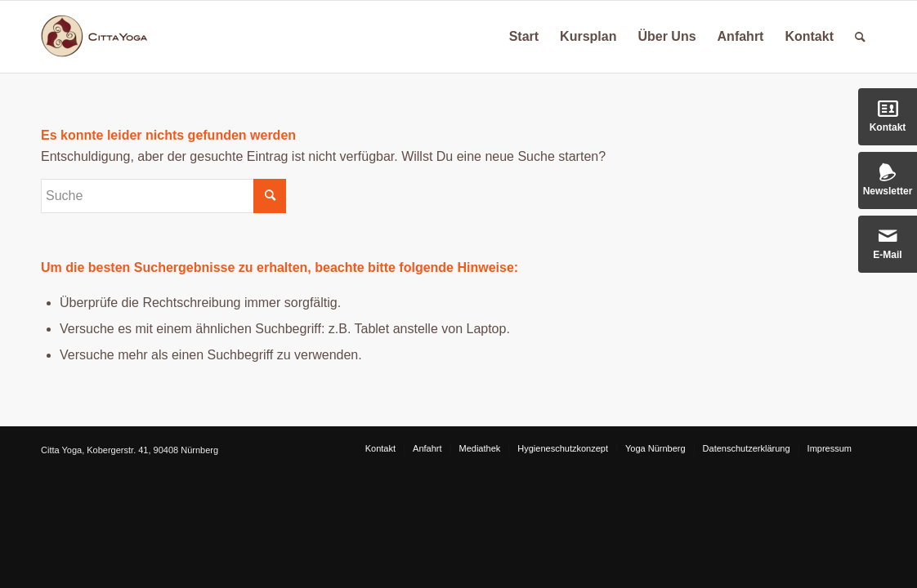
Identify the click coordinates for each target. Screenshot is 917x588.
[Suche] (860, 37)
